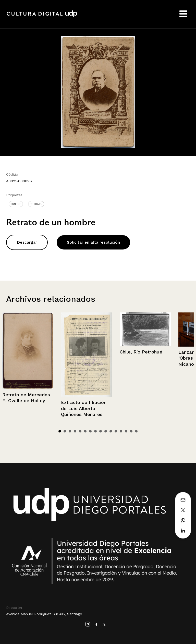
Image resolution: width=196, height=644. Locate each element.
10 (106, 431)
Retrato (36, 204)
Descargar (27, 242)
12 (116, 431)
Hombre (16, 204)
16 (136, 431)
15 (131, 431)
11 (111, 431)
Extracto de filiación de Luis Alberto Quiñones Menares (84, 408)
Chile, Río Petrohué (141, 352)
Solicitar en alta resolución (93, 242)
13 (121, 431)
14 (126, 431)
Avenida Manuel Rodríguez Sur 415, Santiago (44, 614)
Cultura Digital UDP (42, 17)
